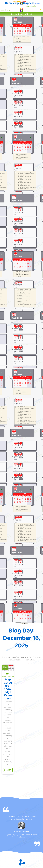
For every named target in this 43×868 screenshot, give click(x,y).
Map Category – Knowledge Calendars (8, 689)
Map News (5, 667)
